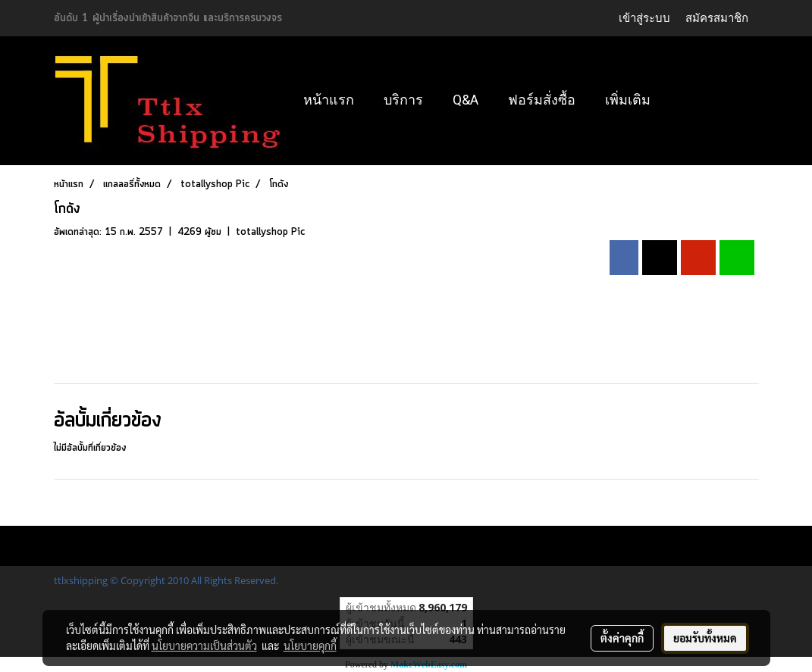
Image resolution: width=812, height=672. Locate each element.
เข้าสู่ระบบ (644, 18)
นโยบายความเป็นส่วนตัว (204, 645)
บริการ (403, 100)
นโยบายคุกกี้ (310, 645)
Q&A (466, 100)
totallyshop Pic (270, 232)
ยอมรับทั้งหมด (705, 638)
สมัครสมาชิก (717, 18)
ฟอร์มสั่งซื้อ (542, 100)
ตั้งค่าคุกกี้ (622, 638)
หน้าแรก (329, 100)
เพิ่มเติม (628, 100)
